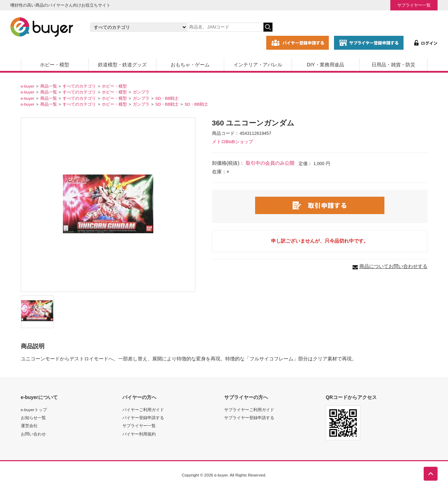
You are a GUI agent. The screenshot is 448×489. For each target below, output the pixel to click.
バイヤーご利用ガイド (143, 410)
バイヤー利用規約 (139, 434)
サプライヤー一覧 (414, 5)
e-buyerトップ (34, 410)
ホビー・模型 (55, 65)
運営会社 (29, 426)
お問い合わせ (33, 434)
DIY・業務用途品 (325, 65)
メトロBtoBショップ (233, 142)
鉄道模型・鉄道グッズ (122, 65)
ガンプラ (141, 92)
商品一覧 (49, 86)
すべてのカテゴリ (79, 86)
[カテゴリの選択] (139, 27)
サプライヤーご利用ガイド (249, 410)
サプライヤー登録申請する (249, 418)
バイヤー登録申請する (143, 418)
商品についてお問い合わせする (393, 266)
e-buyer (28, 86)
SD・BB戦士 (167, 98)
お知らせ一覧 (33, 418)
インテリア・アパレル (258, 65)
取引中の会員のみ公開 (270, 163)
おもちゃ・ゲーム (190, 65)
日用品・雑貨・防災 (393, 65)
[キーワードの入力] (225, 27)
